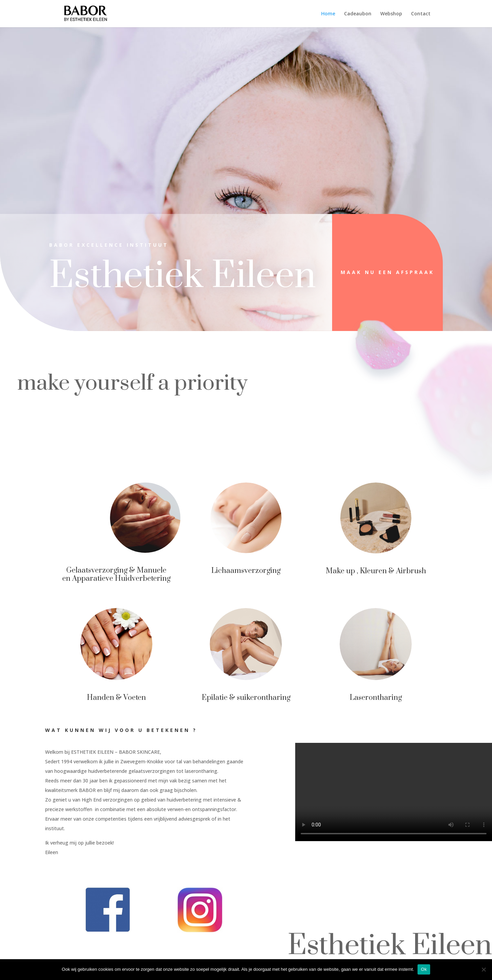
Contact (421, 14)
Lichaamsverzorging (246, 570)
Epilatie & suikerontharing (246, 696)
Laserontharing (371, 696)
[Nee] (483, 969)
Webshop (391, 14)
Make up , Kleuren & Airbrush (371, 570)
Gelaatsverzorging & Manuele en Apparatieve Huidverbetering (121, 573)
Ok (424, 969)
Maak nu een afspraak (387, 272)
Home (328, 14)
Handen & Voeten (121, 696)
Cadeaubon (358, 14)
